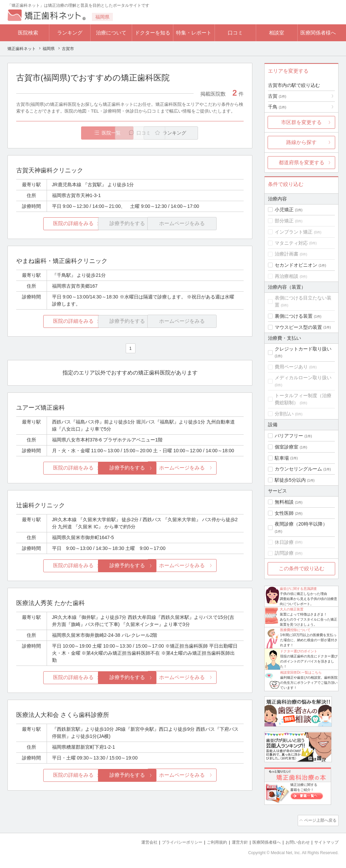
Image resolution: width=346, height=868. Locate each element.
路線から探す (301, 142)
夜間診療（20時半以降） (301, 524)
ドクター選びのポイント (299, 651)
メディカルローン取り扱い (303, 378)
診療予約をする (130, 468)
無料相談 (284, 502)
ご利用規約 (208, 841)
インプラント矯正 (294, 232)
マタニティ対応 (291, 243)
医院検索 (28, 33)
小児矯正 (284, 210)
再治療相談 (287, 276)
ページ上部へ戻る (319, 820)
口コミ (235, 33)
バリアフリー (289, 436)
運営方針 (233, 841)
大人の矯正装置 (292, 609)
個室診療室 (287, 447)
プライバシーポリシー (171, 841)
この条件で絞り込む (302, 568)
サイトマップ (325, 841)
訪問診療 (284, 553)
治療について (111, 33)
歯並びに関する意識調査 (298, 589)
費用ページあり (291, 367)
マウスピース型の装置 (298, 327)
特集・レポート (194, 33)
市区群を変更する (301, 122)
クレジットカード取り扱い (303, 349)
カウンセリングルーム (298, 469)
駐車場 (282, 458)
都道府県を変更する (302, 162)
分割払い (284, 414)
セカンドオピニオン (296, 265)
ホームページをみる (206, 468)
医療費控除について (295, 630)
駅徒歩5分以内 (290, 480)
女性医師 (284, 513)
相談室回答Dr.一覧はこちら (301, 672)
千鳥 (277, 107)
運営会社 (136, 841)
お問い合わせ (295, 841)
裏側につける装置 (294, 316)
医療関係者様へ (318, 33)
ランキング (70, 33)
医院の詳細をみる (54, 224)
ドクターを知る (153, 33)
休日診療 (284, 542)
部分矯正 (284, 221)
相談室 (277, 33)
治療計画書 (287, 254)
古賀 (277, 96)
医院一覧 (63, 133)
